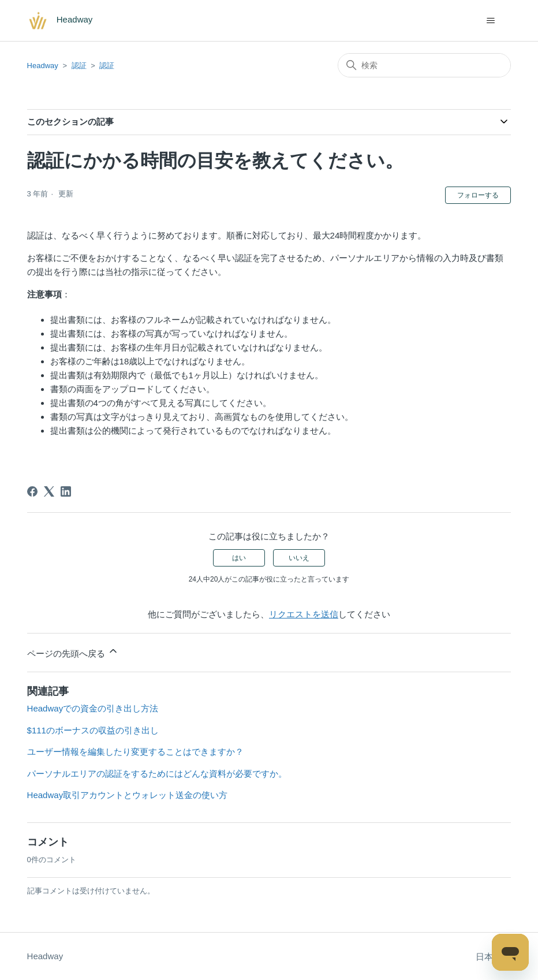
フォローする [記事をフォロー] (478, 195)
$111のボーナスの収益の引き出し (93, 730)
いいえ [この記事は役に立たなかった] (299, 558)
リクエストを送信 (304, 614)
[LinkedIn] (66, 491)
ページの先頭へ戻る (73, 652)
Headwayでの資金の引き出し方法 (93, 708)
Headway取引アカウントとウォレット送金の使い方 (128, 795)
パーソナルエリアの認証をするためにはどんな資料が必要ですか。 (157, 774)
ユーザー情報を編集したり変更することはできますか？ (135, 752)
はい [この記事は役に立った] (239, 558)
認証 (79, 66)
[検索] (424, 65)
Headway (43, 66)
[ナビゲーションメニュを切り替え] (490, 21)
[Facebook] (32, 491)
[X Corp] (49, 491)
